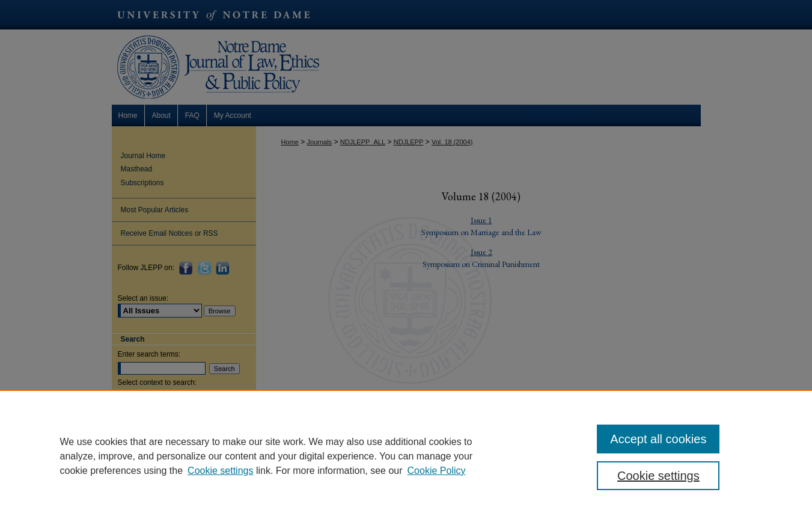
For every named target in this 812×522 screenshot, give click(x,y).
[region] (406, 456)
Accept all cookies (658, 439)
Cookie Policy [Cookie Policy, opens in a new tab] (437, 471)
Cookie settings (220, 471)
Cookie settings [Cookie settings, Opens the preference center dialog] (658, 476)
